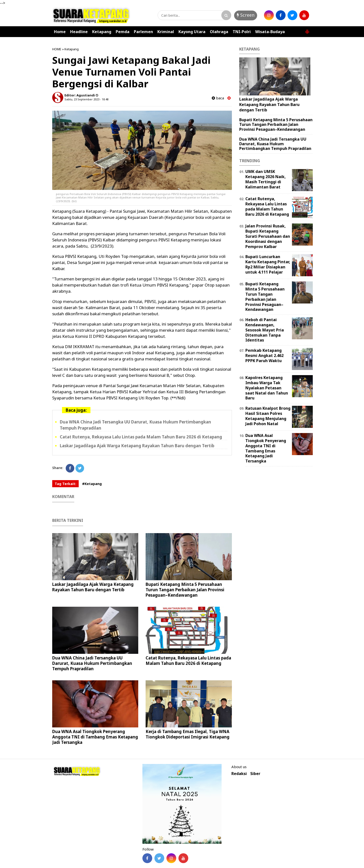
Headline (79, 32)
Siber (255, 774)
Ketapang (102, 32)
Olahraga (219, 32)
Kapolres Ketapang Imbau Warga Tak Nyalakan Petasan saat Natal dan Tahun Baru (267, 388)
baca (218, 98)
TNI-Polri (242, 32)
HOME (57, 49)
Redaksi (239, 774)
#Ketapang (92, 484)
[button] (307, 30)
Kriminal (166, 32)
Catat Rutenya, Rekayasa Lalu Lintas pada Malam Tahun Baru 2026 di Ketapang (141, 437)
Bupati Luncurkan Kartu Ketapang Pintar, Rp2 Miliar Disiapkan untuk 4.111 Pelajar (268, 264)
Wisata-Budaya (270, 32)
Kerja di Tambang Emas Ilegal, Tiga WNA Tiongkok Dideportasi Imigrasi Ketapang (188, 734)
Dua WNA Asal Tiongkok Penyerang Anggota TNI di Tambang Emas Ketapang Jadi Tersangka (95, 737)
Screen (246, 15)
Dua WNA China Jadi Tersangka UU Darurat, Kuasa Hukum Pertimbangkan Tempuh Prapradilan (92, 663)
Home (60, 32)
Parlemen (143, 32)
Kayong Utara (192, 32)
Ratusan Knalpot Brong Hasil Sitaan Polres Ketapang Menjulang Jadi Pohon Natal (268, 416)
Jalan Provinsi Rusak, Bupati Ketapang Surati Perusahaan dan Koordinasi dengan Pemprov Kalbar (268, 236)
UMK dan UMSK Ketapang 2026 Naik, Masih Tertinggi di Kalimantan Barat (266, 179)
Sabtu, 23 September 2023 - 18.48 (86, 99)
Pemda (123, 32)
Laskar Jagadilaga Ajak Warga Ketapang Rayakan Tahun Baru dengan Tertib (137, 446)
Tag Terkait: (65, 484)
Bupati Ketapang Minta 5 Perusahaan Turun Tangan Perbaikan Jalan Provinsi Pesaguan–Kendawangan (185, 590)
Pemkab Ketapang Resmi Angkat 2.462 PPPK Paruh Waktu (264, 355)
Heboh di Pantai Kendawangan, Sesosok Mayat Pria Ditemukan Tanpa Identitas (265, 330)
